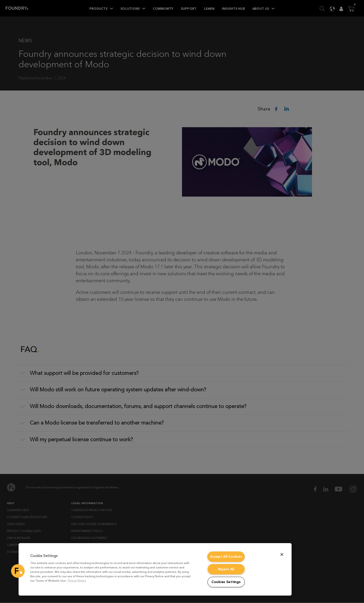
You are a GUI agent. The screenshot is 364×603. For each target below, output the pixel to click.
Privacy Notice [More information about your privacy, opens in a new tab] (77, 581)
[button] (18, 571)
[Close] (282, 554)
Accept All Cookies (226, 557)
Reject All (226, 569)
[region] (155, 569)
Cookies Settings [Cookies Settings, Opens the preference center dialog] (226, 582)
